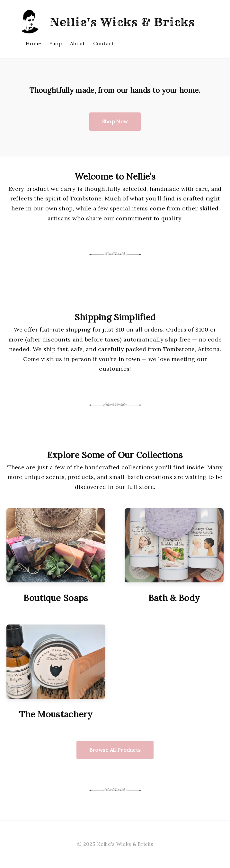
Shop (56, 43)
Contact (104, 43)
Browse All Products (115, 750)
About (78, 43)
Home (33, 43)
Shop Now (115, 121)
